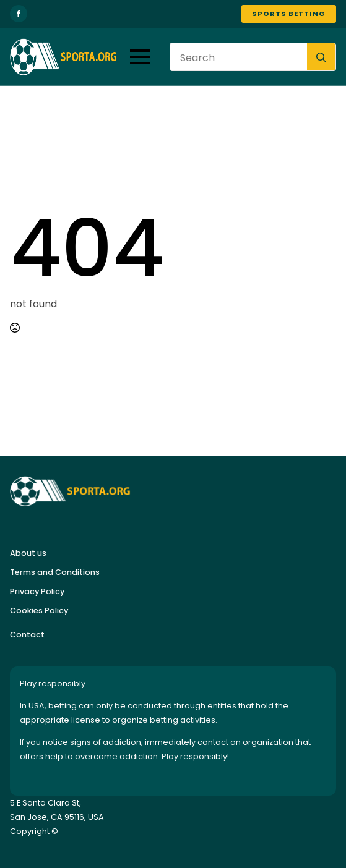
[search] (321, 57)
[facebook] (19, 14)
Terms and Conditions (55, 572)
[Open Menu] (140, 57)
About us (28, 553)
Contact (27, 635)
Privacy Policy (37, 591)
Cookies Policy (39, 611)
